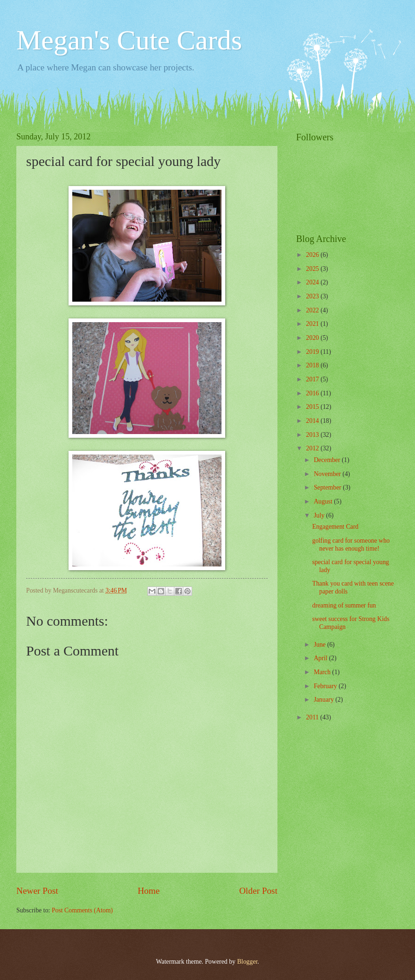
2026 (313, 255)
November (328, 474)
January (325, 700)
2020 (313, 338)
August (324, 501)
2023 (313, 296)
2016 (313, 393)
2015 (313, 407)
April (322, 658)
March (323, 672)
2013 (313, 435)
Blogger (247, 962)
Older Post (258, 891)
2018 (313, 365)
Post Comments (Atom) (82, 910)
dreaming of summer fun (344, 605)
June (321, 645)
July (320, 515)
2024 (313, 282)
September (328, 487)
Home (149, 891)
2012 (313, 448)
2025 (313, 269)
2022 (313, 310)
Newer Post (37, 891)
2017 (313, 379)
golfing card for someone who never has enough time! (351, 545)
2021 (313, 324)
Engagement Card (335, 527)
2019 (313, 352)
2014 (313, 421)
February (326, 686)
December (328, 460)
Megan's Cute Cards (129, 40)
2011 (313, 717)
